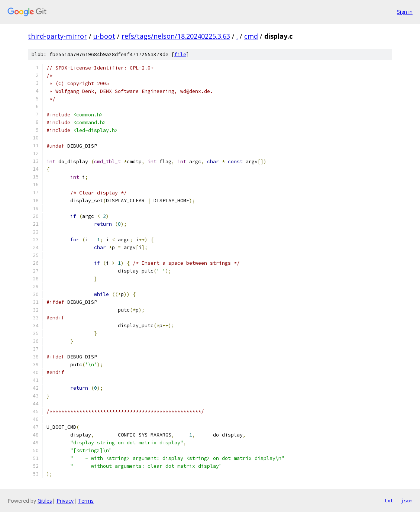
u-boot (104, 36)
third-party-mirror (57, 36)
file (180, 54)
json (407, 500)
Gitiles (45, 501)
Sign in (405, 12)
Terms (86, 501)
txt (389, 500)
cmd (251, 36)
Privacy (65, 501)
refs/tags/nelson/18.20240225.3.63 (176, 36)
